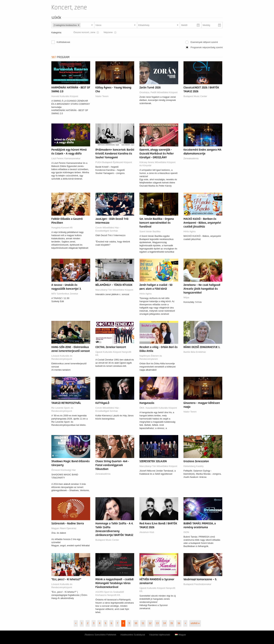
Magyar (180, 635)
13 (157, 623)
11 (143, 623)
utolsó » (195, 623)
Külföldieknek (63, 42)
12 (150, 623)
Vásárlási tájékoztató (160, 635)
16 (179, 623)
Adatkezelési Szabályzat (133, 635)
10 (136, 623)
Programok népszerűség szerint (207, 47)
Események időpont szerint (204, 42)
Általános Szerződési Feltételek (100, 635)
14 (164, 623)
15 (172, 623)
